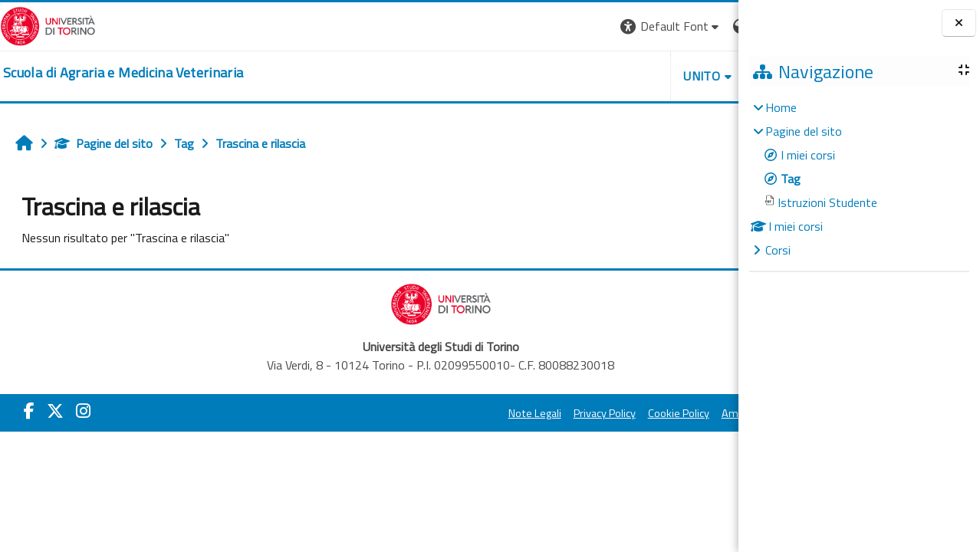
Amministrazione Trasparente (649, 413)
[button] (528, 26)
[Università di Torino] (48, 25)
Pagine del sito (104, 143)
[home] (123, 73)
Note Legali (391, 413)
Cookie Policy (535, 413)
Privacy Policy (461, 413)
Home (781, 107)
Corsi (778, 250)
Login (712, 26)
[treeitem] (859, 179)
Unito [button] (559, 76)
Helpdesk (646, 76)
